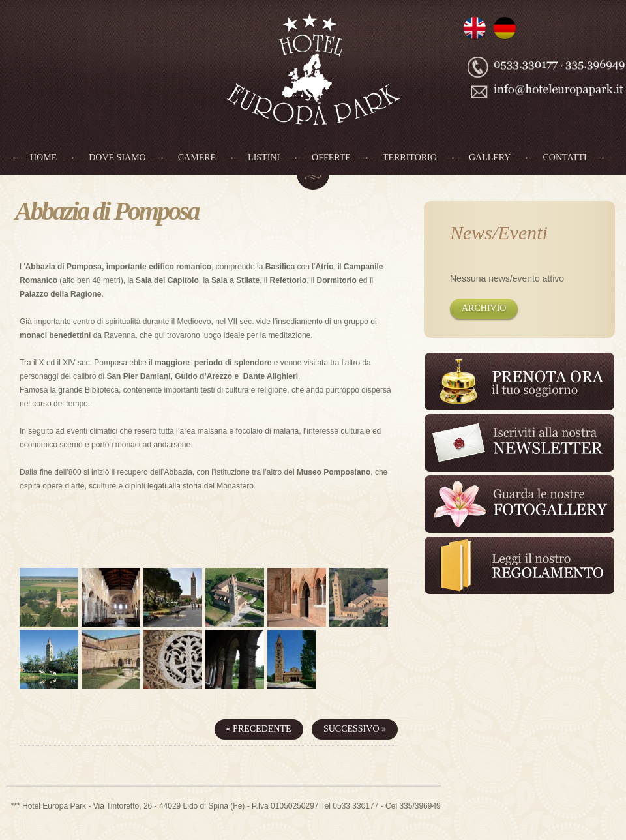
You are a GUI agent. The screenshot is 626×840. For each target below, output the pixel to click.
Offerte (331, 157)
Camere (197, 157)
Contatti (564, 157)
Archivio (484, 308)
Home (43, 157)
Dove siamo (117, 157)
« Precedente (259, 729)
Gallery (490, 157)
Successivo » (355, 729)
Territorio (410, 157)
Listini (264, 157)
